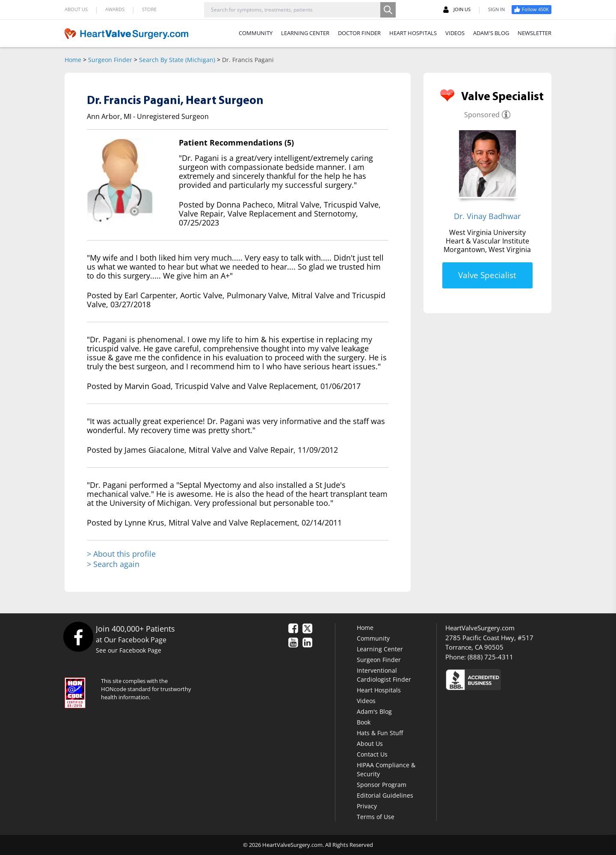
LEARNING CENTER (305, 33)
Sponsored (482, 115)
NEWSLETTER (535, 33)
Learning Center (380, 649)
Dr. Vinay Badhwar (487, 216)
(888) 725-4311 (490, 657)
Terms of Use (376, 817)
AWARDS (115, 9)
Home (73, 60)
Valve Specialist (487, 275)
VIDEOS (455, 33)
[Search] (388, 10)
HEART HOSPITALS (413, 33)
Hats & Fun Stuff (380, 733)
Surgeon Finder (110, 60)
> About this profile (121, 554)
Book (364, 722)
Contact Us (372, 754)
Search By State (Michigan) (177, 60)
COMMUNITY (256, 33)
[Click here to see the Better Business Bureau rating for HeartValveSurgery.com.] (520, 679)
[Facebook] (78, 637)
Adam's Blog (374, 711)
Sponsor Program (382, 785)
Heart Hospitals (379, 690)
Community (373, 638)
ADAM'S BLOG (491, 33)
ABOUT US (76, 9)
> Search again (113, 564)
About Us (370, 744)
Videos (366, 701)
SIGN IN (496, 9)
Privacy (367, 806)
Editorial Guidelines (385, 795)
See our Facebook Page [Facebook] (129, 650)
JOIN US (457, 9)
